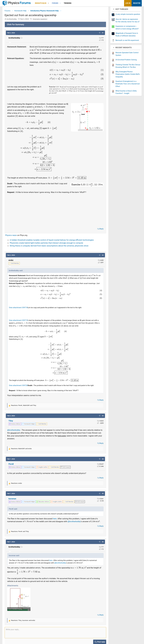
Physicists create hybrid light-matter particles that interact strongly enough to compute (48, 247)
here (56, 522)
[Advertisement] (55, 214)
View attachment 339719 (20, 324)
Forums (57, 3)
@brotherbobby (15, 434)
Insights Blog (42, 3)
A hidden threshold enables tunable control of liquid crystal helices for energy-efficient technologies (53, 244)
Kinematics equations (42, 20)
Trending (69, 3)
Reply (100, 233)
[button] (50, 3)
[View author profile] (44, 471)
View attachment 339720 (20, 389)
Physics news (13, 239)
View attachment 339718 (20, 311)
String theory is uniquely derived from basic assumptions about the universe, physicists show (51, 250)
